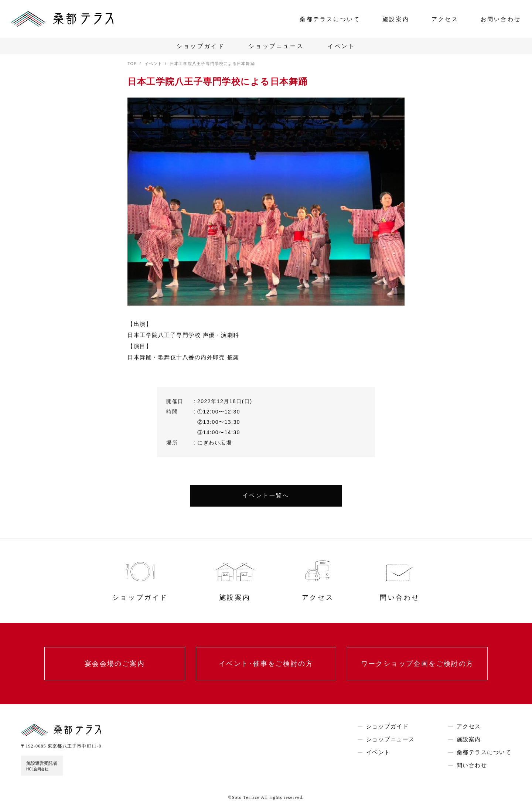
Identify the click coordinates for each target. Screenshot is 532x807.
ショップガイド (201, 46)
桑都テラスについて (330, 19)
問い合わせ (472, 765)
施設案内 (396, 19)
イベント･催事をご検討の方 (266, 664)
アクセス (445, 19)
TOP (132, 64)
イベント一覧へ (266, 496)
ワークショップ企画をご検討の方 (417, 664)
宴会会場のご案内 (115, 664)
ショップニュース (276, 46)
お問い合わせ (501, 19)
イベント (341, 46)
